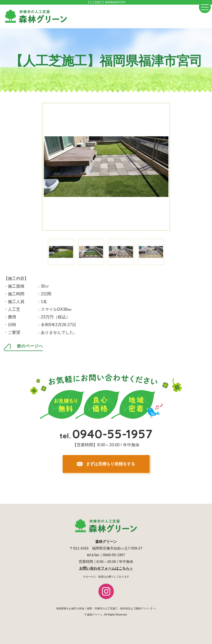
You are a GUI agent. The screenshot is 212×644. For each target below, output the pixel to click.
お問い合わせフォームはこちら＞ (106, 568)
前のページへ (30, 346)
